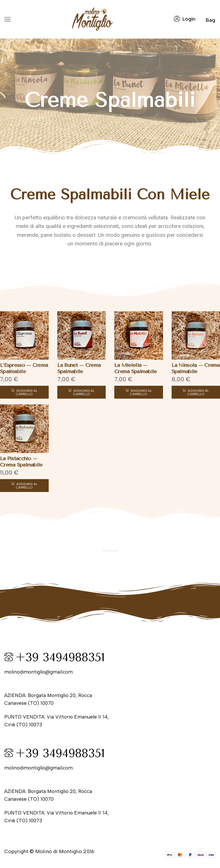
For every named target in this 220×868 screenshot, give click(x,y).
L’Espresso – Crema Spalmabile (23, 367)
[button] (7, 19)
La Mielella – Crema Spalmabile (138, 367)
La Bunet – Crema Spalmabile (78, 367)
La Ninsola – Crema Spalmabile (195, 367)
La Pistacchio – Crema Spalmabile (20, 460)
